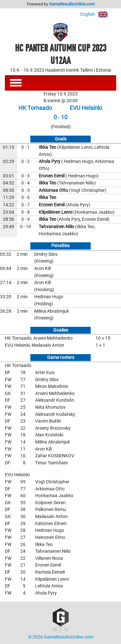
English (98, 14)
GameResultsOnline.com (72, 4)
